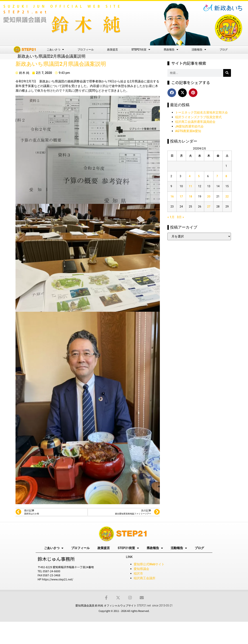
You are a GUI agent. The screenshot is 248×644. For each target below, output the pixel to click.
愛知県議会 (141, 569)
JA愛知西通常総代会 (189, 126)
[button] (172, 93)
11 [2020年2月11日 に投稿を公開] (190, 186)
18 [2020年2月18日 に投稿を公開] (190, 197)
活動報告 (199, 50)
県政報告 (171, 50)
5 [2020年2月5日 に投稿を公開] (199, 176)
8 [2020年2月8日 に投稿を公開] (226, 176)
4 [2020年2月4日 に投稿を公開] (190, 176)
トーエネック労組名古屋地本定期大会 (201, 112)
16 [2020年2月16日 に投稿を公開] (172, 197)
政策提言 (113, 50)
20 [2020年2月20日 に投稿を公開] (209, 197)
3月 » (180, 217)
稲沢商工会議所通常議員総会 (195, 122)
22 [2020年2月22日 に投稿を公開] (227, 197)
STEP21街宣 (141, 50)
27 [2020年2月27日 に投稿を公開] (209, 207)
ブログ (224, 50)
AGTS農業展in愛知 (188, 131)
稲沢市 (138, 574)
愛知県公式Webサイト (149, 564)
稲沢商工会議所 (145, 578)
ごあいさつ (55, 50)
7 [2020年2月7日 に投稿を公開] (217, 176)
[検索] (227, 73)
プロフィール (86, 50)
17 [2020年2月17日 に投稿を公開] (181, 197)
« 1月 (171, 217)
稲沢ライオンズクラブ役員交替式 (198, 117)
